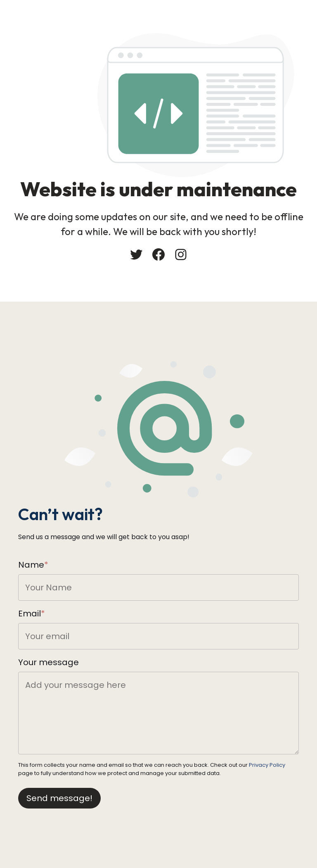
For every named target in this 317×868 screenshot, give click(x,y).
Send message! (59, 798)
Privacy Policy (267, 765)
